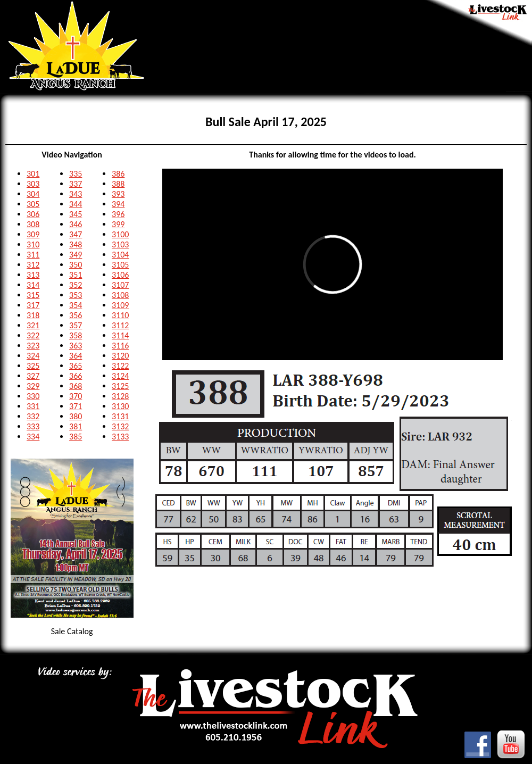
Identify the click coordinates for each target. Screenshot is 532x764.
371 (76, 406)
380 (76, 416)
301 (33, 174)
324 (33, 356)
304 (33, 194)
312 (33, 265)
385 (76, 437)
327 (33, 376)
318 (33, 315)
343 (76, 194)
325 (33, 366)
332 (33, 416)
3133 (120, 437)
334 (33, 437)
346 (76, 224)
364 (76, 356)
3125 (120, 386)
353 (76, 295)
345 (76, 214)
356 (76, 315)
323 (33, 346)
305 (33, 204)
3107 (120, 285)
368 (76, 386)
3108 (120, 295)
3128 (120, 396)
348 (76, 244)
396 (118, 214)
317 (33, 305)
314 (33, 285)
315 (33, 295)
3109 (120, 305)
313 (33, 275)
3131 (120, 416)
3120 (120, 356)
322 (33, 335)
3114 (120, 335)
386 (118, 174)
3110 (120, 315)
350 (76, 265)
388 (118, 184)
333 (33, 426)
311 (33, 255)
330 (33, 396)
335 (76, 174)
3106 (120, 275)
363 (76, 346)
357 (76, 325)
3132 (120, 426)
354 (76, 305)
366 (76, 376)
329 (33, 386)
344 (76, 204)
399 (118, 224)
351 (76, 275)
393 (118, 194)
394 (118, 204)
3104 (120, 255)
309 (33, 234)
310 (33, 244)
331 (33, 406)
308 (33, 224)
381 (76, 426)
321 (33, 325)
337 (76, 184)
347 (76, 234)
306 (33, 214)
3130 (120, 406)
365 (76, 366)
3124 (120, 376)
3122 (120, 366)
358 (76, 335)
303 (33, 184)
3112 (120, 325)
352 (76, 285)
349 (76, 255)
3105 (120, 265)
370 (76, 396)
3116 (120, 346)
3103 (120, 244)
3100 (120, 234)
